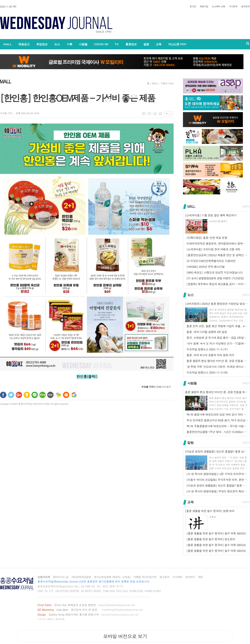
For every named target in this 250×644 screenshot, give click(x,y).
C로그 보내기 (66, 395)
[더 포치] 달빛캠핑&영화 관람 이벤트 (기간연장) (215, 278)
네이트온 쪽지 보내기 (58, 395)
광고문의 (245, 6)
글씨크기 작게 (171, 114)
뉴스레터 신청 (219, 6)
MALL (7, 44)
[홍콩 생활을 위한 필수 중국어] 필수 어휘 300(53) (216, 551)
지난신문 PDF (177, 44)
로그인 (193, 6)
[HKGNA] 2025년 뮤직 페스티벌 (206, 267)
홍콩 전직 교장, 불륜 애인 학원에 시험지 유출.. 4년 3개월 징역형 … (217, 326)
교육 (159, 44)
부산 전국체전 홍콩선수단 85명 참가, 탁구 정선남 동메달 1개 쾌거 (217, 420)
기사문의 (233, 6)
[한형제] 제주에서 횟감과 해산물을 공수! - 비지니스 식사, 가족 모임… (217, 284)
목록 (144, 114)
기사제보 (177, 577)
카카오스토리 (27, 395)
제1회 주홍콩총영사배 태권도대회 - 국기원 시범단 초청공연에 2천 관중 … (217, 426)
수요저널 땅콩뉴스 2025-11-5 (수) (207, 349)
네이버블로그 (43, 395)
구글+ (19, 395)
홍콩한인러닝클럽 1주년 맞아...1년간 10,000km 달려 (217, 432)
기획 (69, 44)
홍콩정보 (131, 44)
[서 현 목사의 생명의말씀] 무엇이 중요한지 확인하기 (217, 491)
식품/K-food (167, 83)
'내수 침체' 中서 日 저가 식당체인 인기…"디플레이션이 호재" (217, 343)
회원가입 (204, 6)
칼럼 (146, 44)
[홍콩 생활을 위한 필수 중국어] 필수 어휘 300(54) (216, 545)
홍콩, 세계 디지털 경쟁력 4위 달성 (207, 332)
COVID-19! (101, 44)
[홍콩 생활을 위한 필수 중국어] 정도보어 (211, 539)
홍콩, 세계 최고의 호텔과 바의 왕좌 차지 (210, 355)
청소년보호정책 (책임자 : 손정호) (112, 577)
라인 (35, 395)
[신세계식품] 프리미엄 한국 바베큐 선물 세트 (213, 249)
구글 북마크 (74, 395)
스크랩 (160, 114)
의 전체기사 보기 (156, 387)
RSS (200, 577)
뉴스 (57, 44)
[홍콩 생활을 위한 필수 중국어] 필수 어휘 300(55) (216, 533)
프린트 (155, 114)
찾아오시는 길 (61, 577)
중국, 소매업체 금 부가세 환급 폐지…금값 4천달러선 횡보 (217, 338)
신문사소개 (44, 577)
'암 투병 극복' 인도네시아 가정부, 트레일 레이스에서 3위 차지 (217, 367)
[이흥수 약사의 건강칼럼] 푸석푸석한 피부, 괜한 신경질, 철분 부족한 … (217, 480)
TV (117, 44)
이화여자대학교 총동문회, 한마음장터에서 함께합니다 (217, 243)
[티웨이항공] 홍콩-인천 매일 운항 (207, 238)
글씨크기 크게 (167, 114)
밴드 (50, 395)
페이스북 (3, 395)
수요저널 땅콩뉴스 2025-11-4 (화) (207, 372)
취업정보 (42, 44)
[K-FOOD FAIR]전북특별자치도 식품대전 (211, 261)
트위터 (11, 395)
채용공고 (24, 44)
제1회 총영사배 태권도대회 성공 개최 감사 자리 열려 (217, 414)
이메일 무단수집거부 (145, 577)
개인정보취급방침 (81, 577)
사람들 (83, 44)
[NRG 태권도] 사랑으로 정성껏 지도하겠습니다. (215, 272)
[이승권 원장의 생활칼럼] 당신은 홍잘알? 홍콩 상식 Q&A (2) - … (217, 485)
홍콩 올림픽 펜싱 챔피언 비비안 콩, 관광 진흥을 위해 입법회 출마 (217, 361)
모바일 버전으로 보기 (125, 636)
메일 (149, 114)
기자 (6, 113)
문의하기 (190, 577)
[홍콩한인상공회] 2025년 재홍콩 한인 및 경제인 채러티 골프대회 (217, 255)
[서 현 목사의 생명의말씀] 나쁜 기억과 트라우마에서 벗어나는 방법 (217, 474)
